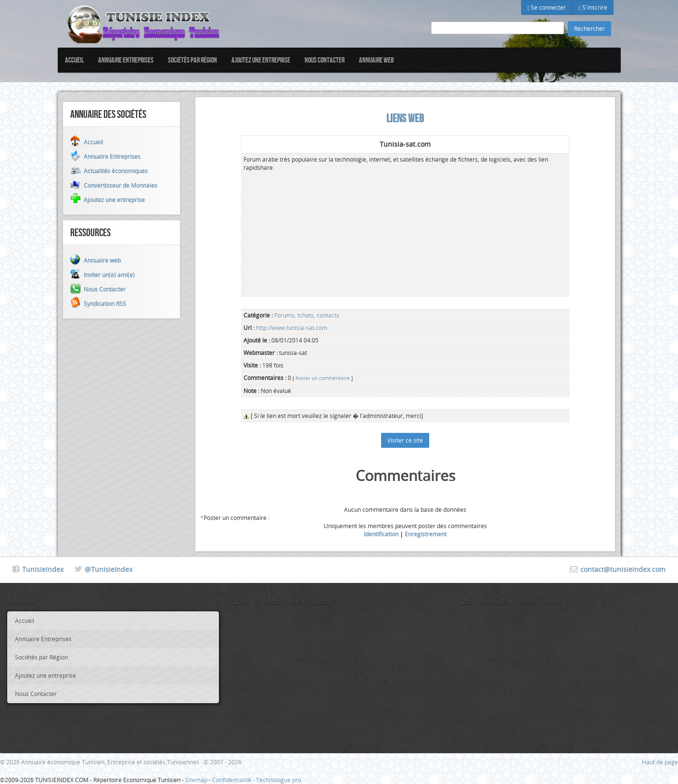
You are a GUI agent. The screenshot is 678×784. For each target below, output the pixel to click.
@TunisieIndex (109, 569)
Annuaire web (377, 60)
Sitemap (196, 780)
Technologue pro (279, 780)
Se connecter (547, 7)
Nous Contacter (325, 60)
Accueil (74, 60)
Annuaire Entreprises (126, 60)
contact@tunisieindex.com (623, 569)
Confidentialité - (234, 780)
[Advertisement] (333, 232)
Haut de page (660, 762)
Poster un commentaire (323, 378)
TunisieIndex (43, 569)
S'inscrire (593, 7)
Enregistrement (426, 534)
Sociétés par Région (192, 60)
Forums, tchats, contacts (307, 315)
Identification (381, 534)
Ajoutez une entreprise (261, 60)
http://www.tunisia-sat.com (291, 328)
